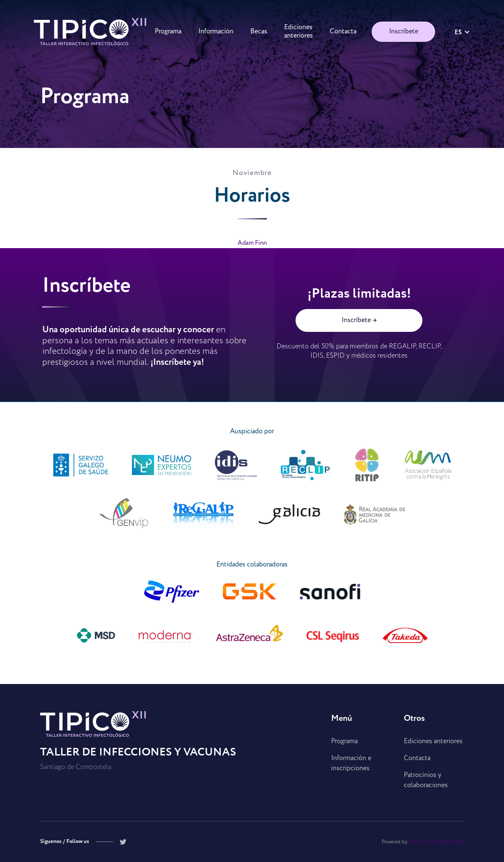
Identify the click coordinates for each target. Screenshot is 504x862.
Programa (344, 741)
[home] (90, 32)
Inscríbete (404, 31)
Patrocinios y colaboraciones (426, 780)
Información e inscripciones (351, 763)
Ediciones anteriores (433, 741)
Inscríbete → (359, 320)
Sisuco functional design (437, 842)
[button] (462, 32)
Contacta (417, 758)
